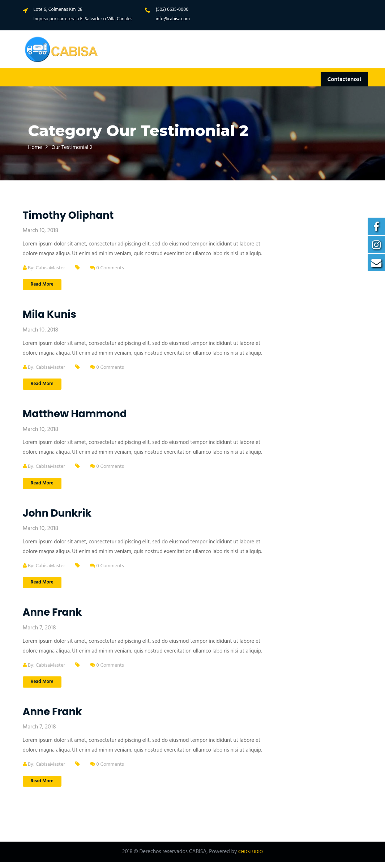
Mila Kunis (50, 315)
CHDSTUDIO (250, 858)
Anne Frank (52, 616)
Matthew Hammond (75, 416)
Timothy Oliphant (68, 215)
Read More (44, 285)
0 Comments (111, 268)
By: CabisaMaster (46, 268)
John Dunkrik (57, 516)
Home (37, 147)
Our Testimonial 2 (78, 147)
